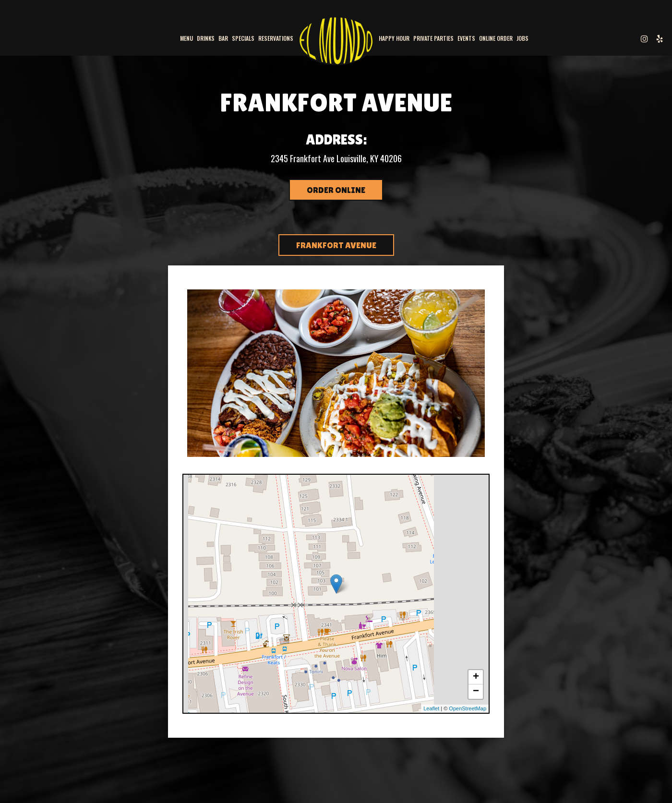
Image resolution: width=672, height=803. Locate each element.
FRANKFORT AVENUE (336, 245)
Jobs (522, 38)
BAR (223, 38)
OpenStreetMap (468, 708)
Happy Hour (394, 38)
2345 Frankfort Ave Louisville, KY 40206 (336, 158)
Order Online (336, 190)
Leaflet (431, 708)
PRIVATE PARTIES (433, 38)
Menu (186, 38)
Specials (243, 38)
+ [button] (476, 677)
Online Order (496, 38)
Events (466, 38)
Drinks (206, 38)
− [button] (476, 692)
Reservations (276, 38)
